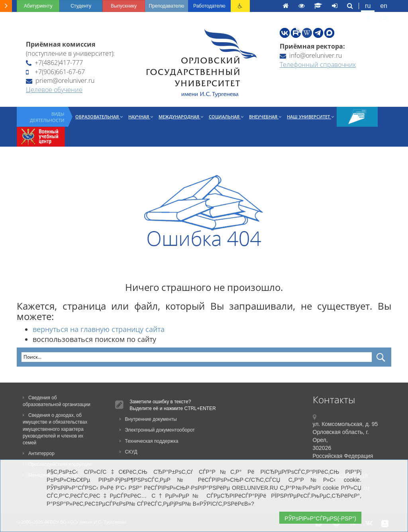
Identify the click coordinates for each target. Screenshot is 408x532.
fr (369, 18)
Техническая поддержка (149, 441)
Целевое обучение (54, 90)
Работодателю (209, 6)
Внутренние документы (148, 419)
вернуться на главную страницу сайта (99, 329)
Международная (181, 117)
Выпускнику (124, 6)
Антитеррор (39, 453)
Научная (141, 117)
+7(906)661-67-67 (55, 72)
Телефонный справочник (318, 65)
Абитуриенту (38, 6)
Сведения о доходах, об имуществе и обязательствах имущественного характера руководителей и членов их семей (55, 429)
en (384, 6)
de (384, 18)
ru (368, 6)
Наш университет (310, 117)
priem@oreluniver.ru (60, 80)
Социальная (226, 117)
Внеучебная (265, 117)
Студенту (81, 6)
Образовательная (99, 117)
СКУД (128, 452)
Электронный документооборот (157, 430)
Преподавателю (166, 6)
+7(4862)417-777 (54, 63)
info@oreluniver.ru (311, 55)
